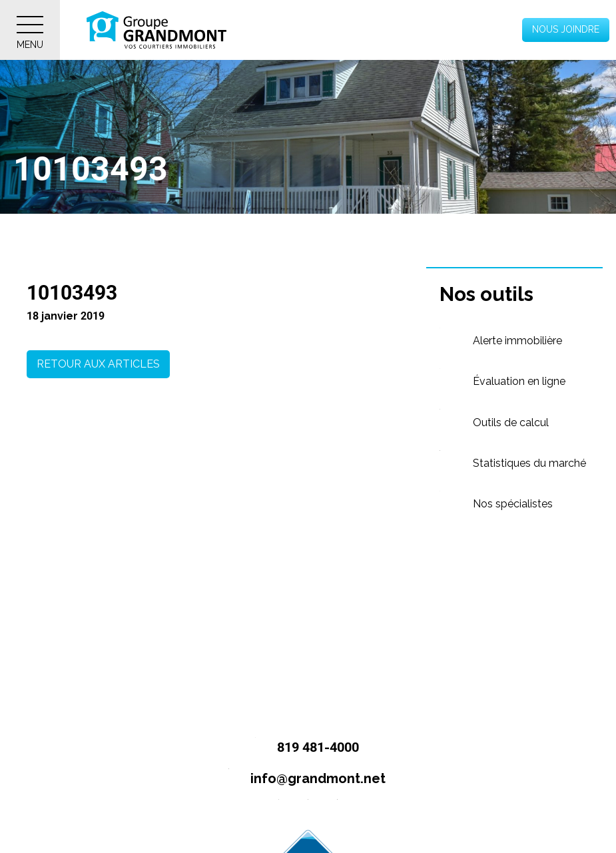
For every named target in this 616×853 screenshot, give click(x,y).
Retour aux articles (98, 364)
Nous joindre (566, 29)
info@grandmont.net (301, 779)
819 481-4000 (301, 748)
